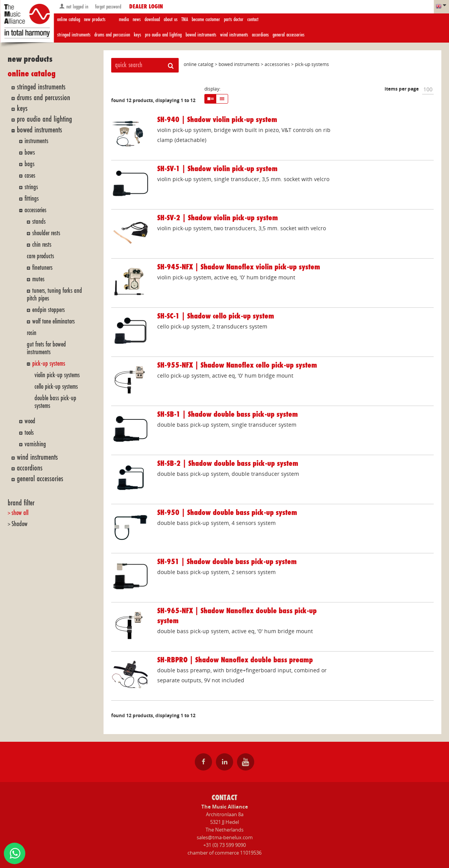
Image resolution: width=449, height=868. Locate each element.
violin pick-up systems (57, 375)
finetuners (42, 268)
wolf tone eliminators (53, 321)
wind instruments (234, 35)
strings (31, 187)
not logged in (74, 6)
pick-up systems (49, 364)
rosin (32, 333)
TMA (185, 19)
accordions (260, 35)
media (124, 19)
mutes (38, 279)
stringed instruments (74, 35)
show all (20, 513)
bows (30, 153)
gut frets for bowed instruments (46, 348)
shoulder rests (46, 233)
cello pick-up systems (56, 387)
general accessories (289, 35)
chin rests (42, 245)
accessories (35, 210)
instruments (36, 141)
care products (40, 256)
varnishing (35, 444)
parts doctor (234, 19)
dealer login (146, 7)
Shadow (20, 524)
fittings (32, 199)
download (152, 19)
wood (30, 421)
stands (39, 222)
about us (171, 19)
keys (137, 35)
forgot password (107, 7)
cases (30, 176)
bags (30, 164)
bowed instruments (201, 35)
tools (29, 433)
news (137, 19)
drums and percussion (112, 35)
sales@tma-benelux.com (225, 837)
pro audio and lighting (163, 35)
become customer (206, 19)
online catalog (69, 19)
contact (253, 19)
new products (95, 19)
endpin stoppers (49, 310)
